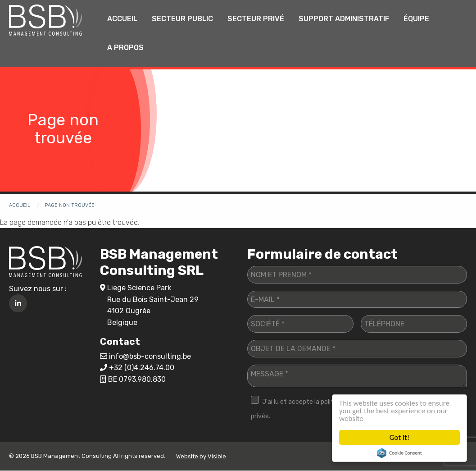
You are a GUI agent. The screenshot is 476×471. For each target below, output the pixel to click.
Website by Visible (201, 456)
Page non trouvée (70, 205)
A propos (125, 48)
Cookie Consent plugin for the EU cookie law (399, 453)
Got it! (399, 437)
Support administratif (344, 19)
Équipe (416, 19)
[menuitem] (122, 19)
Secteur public (182, 19)
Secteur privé (256, 19)
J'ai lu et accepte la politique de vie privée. (308, 409)
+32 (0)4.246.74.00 (142, 368)
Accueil (122, 19)
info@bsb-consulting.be (150, 356)
